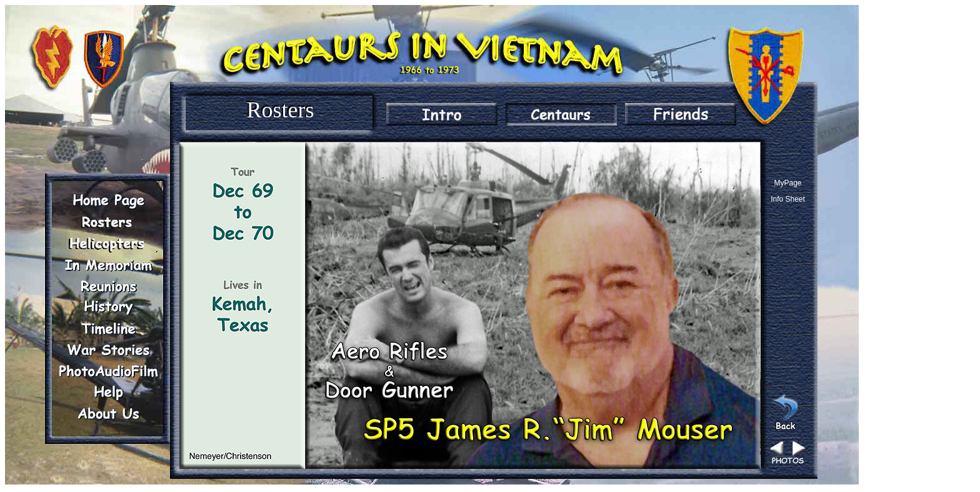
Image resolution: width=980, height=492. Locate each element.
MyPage (787, 183)
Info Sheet (788, 199)
